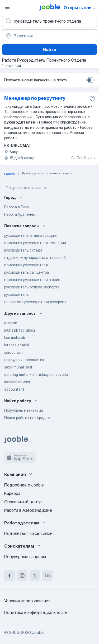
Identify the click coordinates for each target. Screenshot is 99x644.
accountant (14, 389)
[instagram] (22, 576)
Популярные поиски (27, 188)
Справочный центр (23, 502)
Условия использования (27, 601)
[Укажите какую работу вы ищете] (49, 21)
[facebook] (10, 576)
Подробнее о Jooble (24, 485)
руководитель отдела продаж (30, 235)
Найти (49, 50)
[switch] (91, 80)
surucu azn (13, 352)
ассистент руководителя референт (35, 302)
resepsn (11, 323)
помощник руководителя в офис (32, 280)
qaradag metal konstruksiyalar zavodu (36, 374)
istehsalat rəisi (16, 345)
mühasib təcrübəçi (20, 330)
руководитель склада (23, 250)
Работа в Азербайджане (28, 510)
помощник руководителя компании (35, 243)
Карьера (12, 493)
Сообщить (83, 158)
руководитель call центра (27, 272)
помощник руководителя (26, 265)
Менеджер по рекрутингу (35, 98)
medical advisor (17, 382)
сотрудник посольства (24, 360)
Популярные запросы (25, 557)
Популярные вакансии (24, 410)
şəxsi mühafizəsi (18, 367)
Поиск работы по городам (27, 418)
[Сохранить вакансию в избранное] (92, 99)
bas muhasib (15, 338)
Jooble (38, 632)
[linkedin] (48, 576)
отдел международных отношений (35, 257)
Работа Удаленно (20, 214)
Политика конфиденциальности (36, 612)
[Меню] (7, 7)
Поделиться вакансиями (28, 533)
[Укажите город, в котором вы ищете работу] (49, 36)
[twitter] (35, 576)
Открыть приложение (81, 8)
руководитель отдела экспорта (32, 287)
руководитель (16, 294)
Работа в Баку (17, 207)
